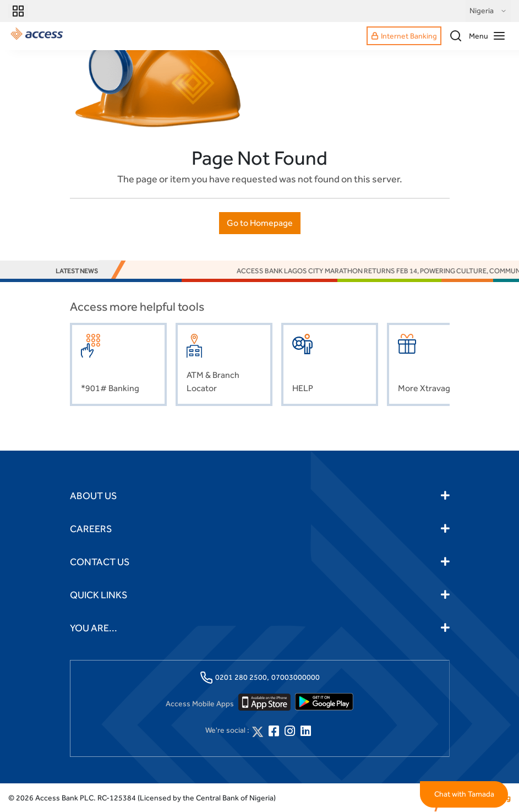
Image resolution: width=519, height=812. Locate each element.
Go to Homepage (260, 223)
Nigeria (488, 11)
